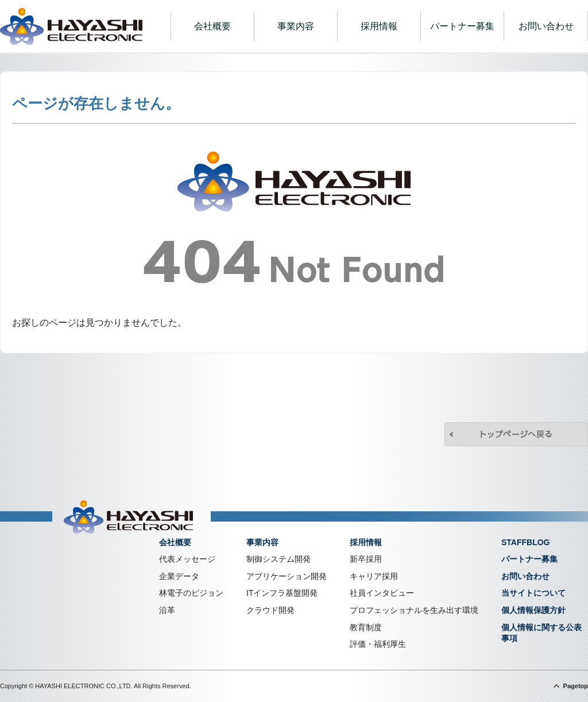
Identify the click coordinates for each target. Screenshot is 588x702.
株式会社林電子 (71, 26)
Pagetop (576, 686)
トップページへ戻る (516, 434)
